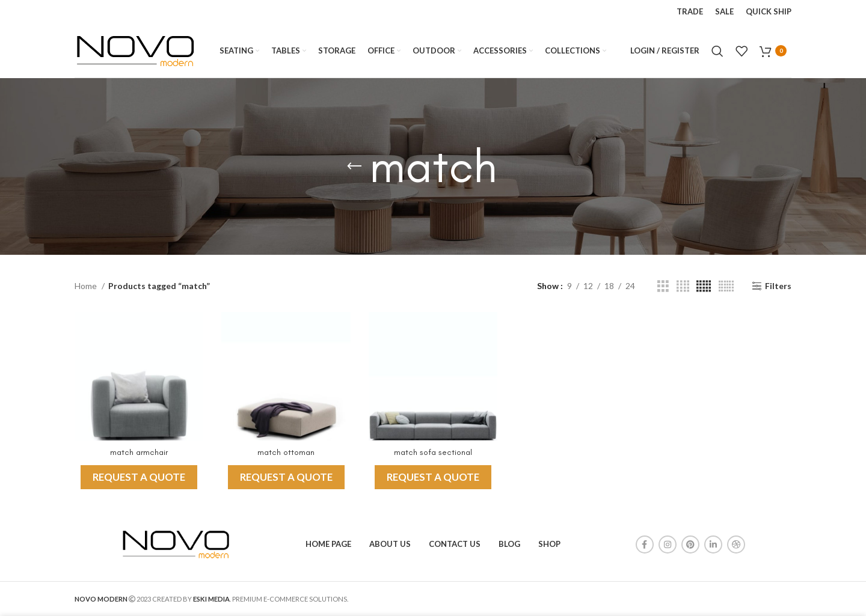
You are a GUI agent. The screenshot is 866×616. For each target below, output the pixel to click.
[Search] (717, 51)
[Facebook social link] (645, 544)
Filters (778, 286)
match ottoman (286, 452)
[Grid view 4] (683, 286)
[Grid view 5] (704, 286)
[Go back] (354, 166)
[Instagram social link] (668, 544)
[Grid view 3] (663, 286)
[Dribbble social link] (736, 544)
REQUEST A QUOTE (139, 477)
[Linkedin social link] (713, 544)
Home (87, 286)
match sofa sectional (433, 452)
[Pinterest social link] (690, 544)
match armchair (139, 452)
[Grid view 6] (726, 286)
